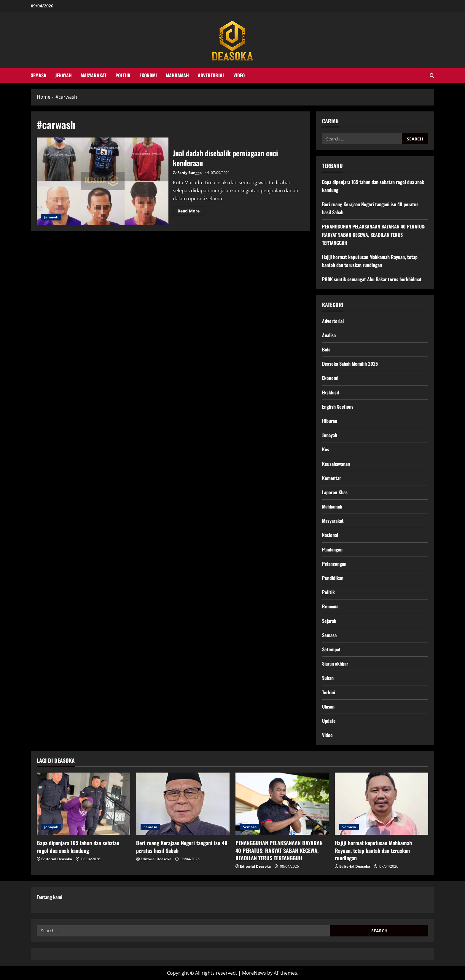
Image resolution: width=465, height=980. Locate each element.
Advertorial (211, 75)
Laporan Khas (335, 492)
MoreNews (254, 973)
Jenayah (63, 75)
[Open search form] (432, 75)
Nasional (330, 535)
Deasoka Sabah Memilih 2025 (350, 364)
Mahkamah (177, 75)
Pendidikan (333, 578)
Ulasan (328, 706)
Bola (326, 349)
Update (329, 721)
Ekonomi (148, 75)
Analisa (329, 335)
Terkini (329, 692)
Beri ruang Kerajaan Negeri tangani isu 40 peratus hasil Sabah (182, 846)
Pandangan (332, 549)
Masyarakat (94, 75)
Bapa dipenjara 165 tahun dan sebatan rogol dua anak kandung (78, 846)
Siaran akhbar (335, 664)
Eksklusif (331, 392)
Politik (123, 75)
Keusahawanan (336, 464)
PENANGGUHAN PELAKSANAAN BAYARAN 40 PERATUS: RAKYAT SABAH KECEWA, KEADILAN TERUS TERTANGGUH (374, 234)
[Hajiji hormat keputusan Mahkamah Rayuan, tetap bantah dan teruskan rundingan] (382, 804)
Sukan (328, 678)
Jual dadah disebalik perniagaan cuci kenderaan (103, 181)
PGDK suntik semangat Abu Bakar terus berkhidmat (372, 279)
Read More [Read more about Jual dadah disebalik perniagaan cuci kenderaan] (191, 212)
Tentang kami (50, 897)
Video (239, 75)
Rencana (330, 606)
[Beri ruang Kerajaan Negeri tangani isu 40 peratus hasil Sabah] (183, 804)
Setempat (331, 649)
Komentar (332, 478)
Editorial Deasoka (57, 859)
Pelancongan (334, 564)
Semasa (39, 75)
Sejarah (329, 621)
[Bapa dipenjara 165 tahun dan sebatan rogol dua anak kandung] (83, 804)
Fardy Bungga (189, 173)
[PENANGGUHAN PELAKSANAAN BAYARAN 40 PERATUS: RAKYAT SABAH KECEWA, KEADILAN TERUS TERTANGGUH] (282, 804)
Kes (326, 449)
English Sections (338, 407)
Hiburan (330, 421)
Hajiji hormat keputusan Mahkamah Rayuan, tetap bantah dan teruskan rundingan (373, 850)
